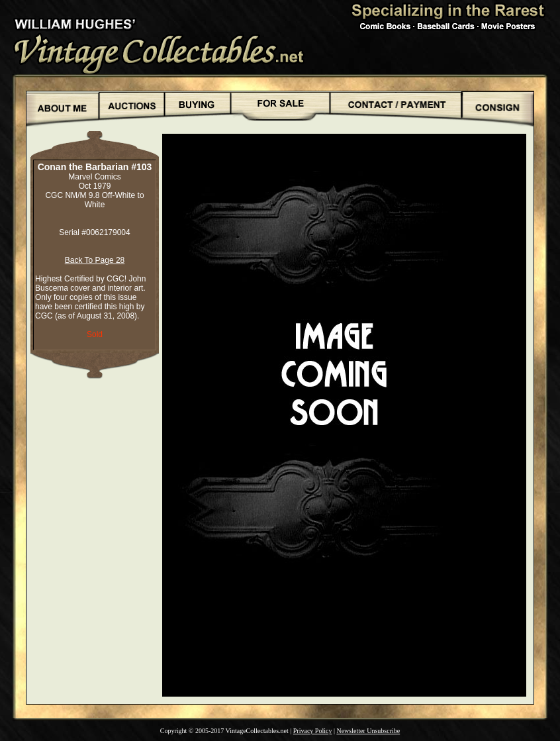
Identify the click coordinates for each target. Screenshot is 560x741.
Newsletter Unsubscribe (368, 731)
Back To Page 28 (95, 260)
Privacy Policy (313, 731)
